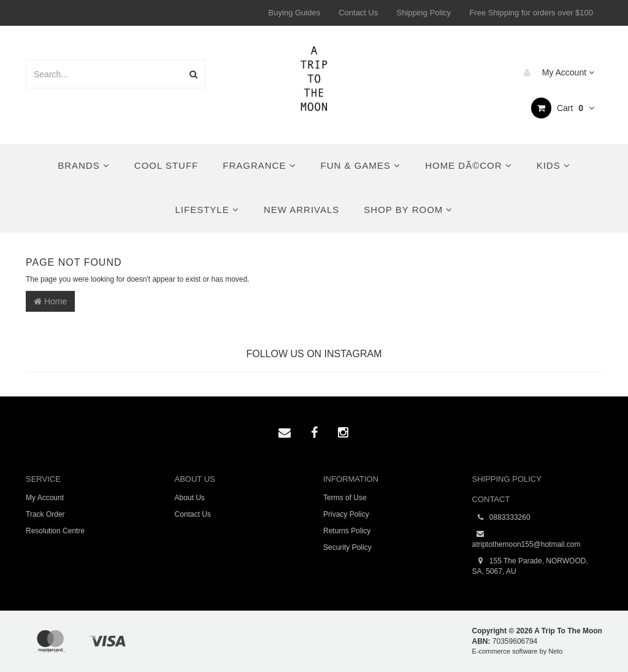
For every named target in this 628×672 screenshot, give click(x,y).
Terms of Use (345, 498)
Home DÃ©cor (469, 165)
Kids (553, 165)
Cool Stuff (166, 165)
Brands (84, 165)
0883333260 (501, 518)
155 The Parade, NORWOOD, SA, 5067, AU (530, 566)
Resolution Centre (55, 531)
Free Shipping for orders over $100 (531, 13)
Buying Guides (295, 13)
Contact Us (358, 13)
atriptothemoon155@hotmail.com (527, 539)
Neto (555, 651)
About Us (190, 498)
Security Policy (347, 547)
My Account (556, 72)
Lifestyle (207, 210)
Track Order (45, 514)
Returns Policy (347, 531)
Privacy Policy (346, 514)
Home (50, 301)
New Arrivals (301, 210)
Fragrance (259, 165)
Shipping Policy (423, 13)
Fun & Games (361, 165)
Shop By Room (408, 210)
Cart (563, 108)
